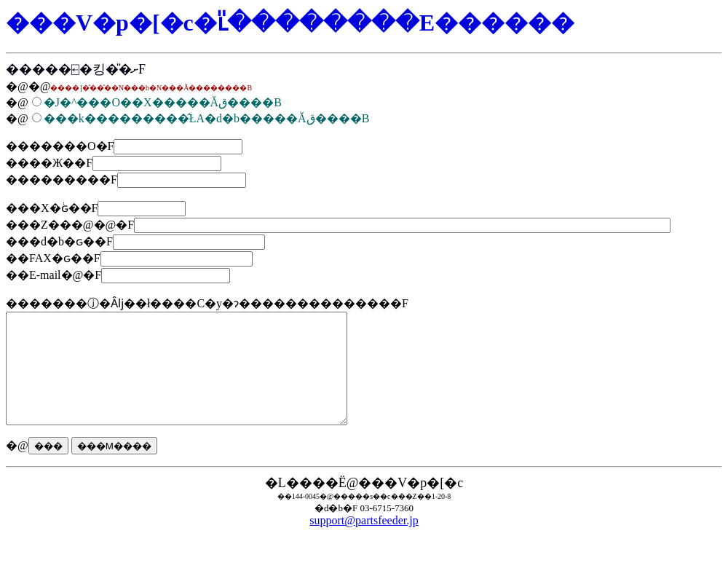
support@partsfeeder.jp (364, 542)
